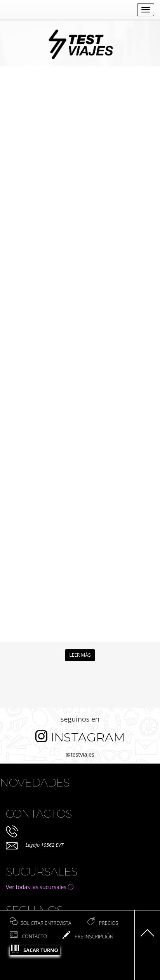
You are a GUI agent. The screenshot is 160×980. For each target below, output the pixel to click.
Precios (103, 923)
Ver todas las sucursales (40, 887)
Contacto (28, 936)
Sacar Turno (35, 949)
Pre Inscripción (88, 937)
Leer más (80, 655)
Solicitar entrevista (41, 923)
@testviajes (80, 754)
